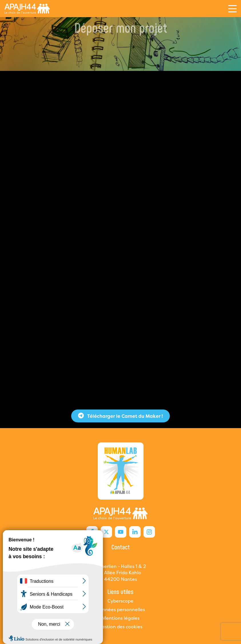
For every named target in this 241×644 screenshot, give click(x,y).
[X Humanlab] (106, 532)
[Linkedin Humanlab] (135, 532)
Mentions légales (121, 618)
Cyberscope (121, 601)
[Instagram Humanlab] (149, 532)
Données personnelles (121, 609)
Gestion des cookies (121, 627)
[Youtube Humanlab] (121, 532)
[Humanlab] (27, 9)
